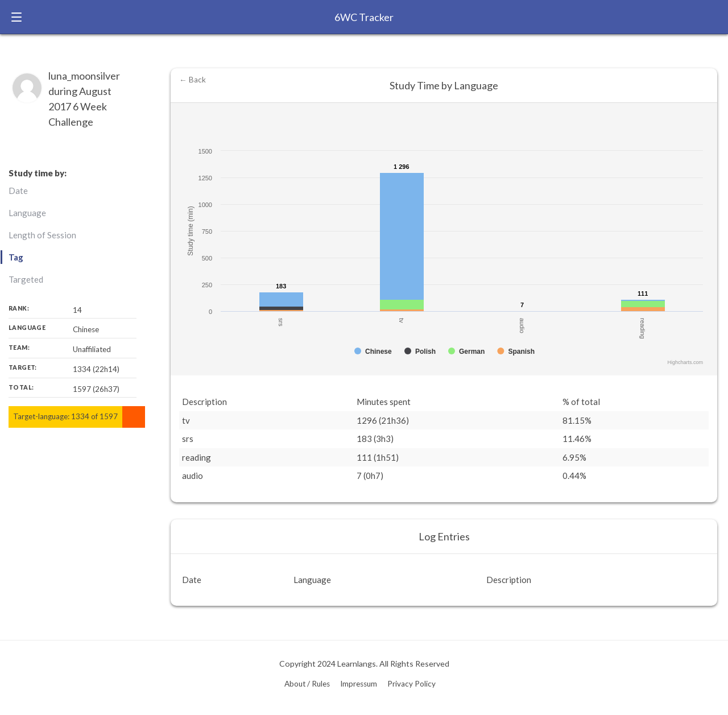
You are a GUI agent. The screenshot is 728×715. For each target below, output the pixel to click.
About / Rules (307, 684)
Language (27, 213)
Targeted (26, 279)
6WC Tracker (364, 17)
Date (18, 191)
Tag (16, 257)
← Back (193, 80)
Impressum (359, 684)
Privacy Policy (411, 684)
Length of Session (42, 235)
